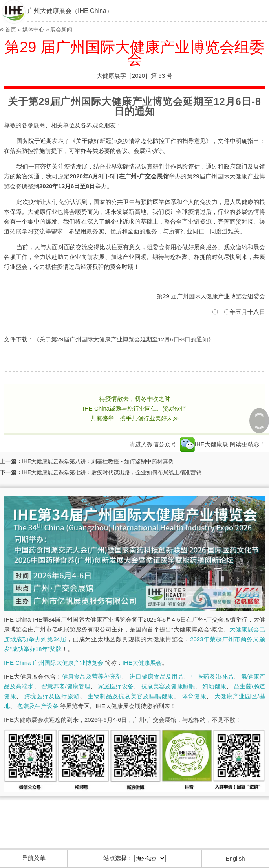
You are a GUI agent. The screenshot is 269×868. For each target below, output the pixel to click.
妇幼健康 (214, 686)
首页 (11, 29)
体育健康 (194, 696)
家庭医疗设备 (116, 686)
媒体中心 (33, 29)
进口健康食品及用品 (157, 676)
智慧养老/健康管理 (66, 686)
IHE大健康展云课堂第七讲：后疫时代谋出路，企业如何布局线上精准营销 (112, 472)
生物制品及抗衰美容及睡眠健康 (131, 696)
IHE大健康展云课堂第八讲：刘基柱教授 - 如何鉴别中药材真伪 (98, 461)
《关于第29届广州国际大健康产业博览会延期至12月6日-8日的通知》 (124, 339)
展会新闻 (61, 29)
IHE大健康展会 (142, 663)
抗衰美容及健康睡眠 (168, 686)
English (235, 858)
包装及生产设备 (38, 706)
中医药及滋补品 (212, 676)
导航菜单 (34, 858)
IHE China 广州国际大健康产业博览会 (54, 663)
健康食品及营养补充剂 (92, 676)
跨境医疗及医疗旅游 (52, 696)
